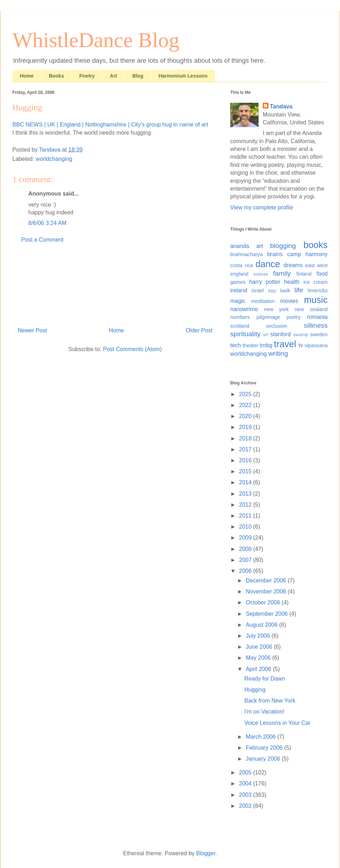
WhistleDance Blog (96, 40)
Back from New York (270, 701)
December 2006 (267, 580)
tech (236, 345)
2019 (246, 427)
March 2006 (262, 737)
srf (266, 335)
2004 (246, 784)
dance (268, 264)
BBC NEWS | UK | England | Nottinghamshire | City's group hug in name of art (110, 125)
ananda (240, 246)
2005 (246, 773)
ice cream (315, 282)
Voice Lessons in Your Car (277, 723)
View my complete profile (262, 207)
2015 (246, 471)
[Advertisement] (115, 289)
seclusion (277, 326)
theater (251, 345)
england (239, 274)
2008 (246, 549)
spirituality (245, 334)
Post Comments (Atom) (132, 349)
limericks (318, 291)
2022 (246, 405)
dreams (293, 265)
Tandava (281, 106)
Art (113, 76)
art (260, 246)
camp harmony (307, 254)
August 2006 (262, 625)
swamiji (301, 335)
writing (278, 353)
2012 (246, 505)
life (299, 290)
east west (316, 265)
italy (272, 291)
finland (304, 274)
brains (275, 254)
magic (238, 301)
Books (56, 76)
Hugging (255, 690)
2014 (246, 482)
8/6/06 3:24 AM (47, 223)
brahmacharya (246, 254)
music (316, 300)
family (282, 273)
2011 (246, 516)
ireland (239, 290)
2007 (246, 560)
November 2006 (267, 591)
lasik (285, 291)
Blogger (206, 853)
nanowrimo (244, 309)
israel (257, 291)
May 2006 (259, 658)
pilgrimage (268, 317)
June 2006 (260, 647)
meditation (263, 301)
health (292, 282)
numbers (240, 317)
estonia (261, 274)
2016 (246, 460)
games (238, 282)
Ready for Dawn (265, 679)
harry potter (265, 282)
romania (317, 317)
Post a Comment (42, 240)
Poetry (87, 76)
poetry (294, 317)
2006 (246, 571)
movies (289, 301)
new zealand (311, 309)
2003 (246, 795)
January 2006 (264, 759)
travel (285, 344)
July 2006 (259, 636)
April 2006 (259, 669)
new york (276, 309)
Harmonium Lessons (183, 76)
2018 (246, 438)
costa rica (242, 265)
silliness (316, 325)
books (316, 245)
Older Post (199, 330)
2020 (246, 416)
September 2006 (268, 614)
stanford (280, 334)
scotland (240, 326)
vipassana (316, 345)
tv (301, 345)
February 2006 (265, 748)
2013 (246, 494)
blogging (283, 246)
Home (27, 76)
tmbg (266, 345)
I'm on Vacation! (264, 712)
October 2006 (264, 602)
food (322, 274)
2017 (246, 449)
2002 (246, 806)
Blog (138, 76)
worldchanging (54, 159)
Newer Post (32, 330)
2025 (246, 394)
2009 (246, 538)
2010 (246, 527)
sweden (319, 334)
